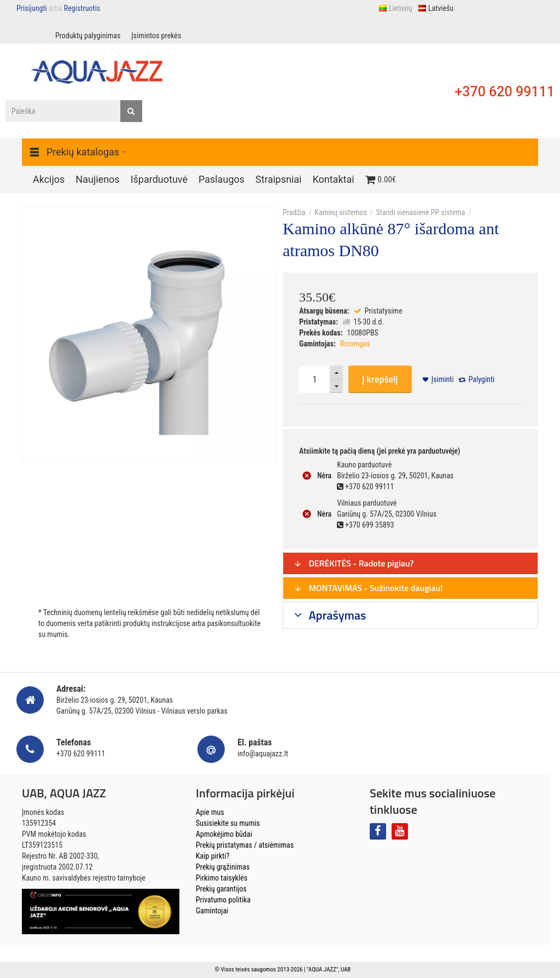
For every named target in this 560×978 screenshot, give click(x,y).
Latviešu (436, 8)
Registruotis (82, 8)
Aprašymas (336, 615)
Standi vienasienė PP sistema (421, 212)
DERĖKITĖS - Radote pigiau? (354, 563)
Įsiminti (443, 379)
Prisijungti (32, 8)
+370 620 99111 (504, 92)
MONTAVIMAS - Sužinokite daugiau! (368, 588)
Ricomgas (355, 344)
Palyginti (482, 379)
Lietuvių (395, 8)
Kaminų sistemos (341, 212)
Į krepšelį (380, 379)
